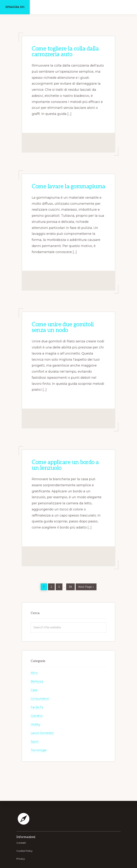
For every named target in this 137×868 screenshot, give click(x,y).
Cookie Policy (24, 851)
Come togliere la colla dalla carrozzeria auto (65, 52)
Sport (35, 742)
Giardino (37, 716)
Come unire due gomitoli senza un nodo (63, 327)
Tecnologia (39, 750)
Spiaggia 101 (15, 7)
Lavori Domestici (42, 733)
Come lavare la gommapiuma (68, 186)
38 (72, 586)
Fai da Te (37, 707)
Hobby (35, 724)
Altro (34, 673)
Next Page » (86, 586)
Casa (34, 690)
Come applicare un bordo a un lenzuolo (65, 465)
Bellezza (37, 681)
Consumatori (40, 699)
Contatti (21, 843)
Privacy (21, 859)
